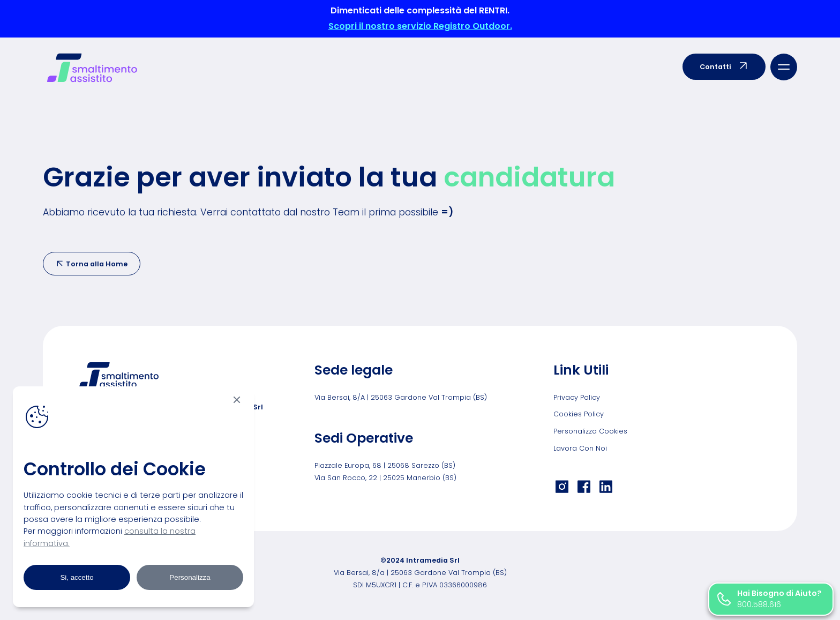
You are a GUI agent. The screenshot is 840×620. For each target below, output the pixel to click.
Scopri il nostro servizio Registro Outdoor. (420, 26)
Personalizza (190, 577)
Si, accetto (77, 577)
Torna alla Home (92, 264)
